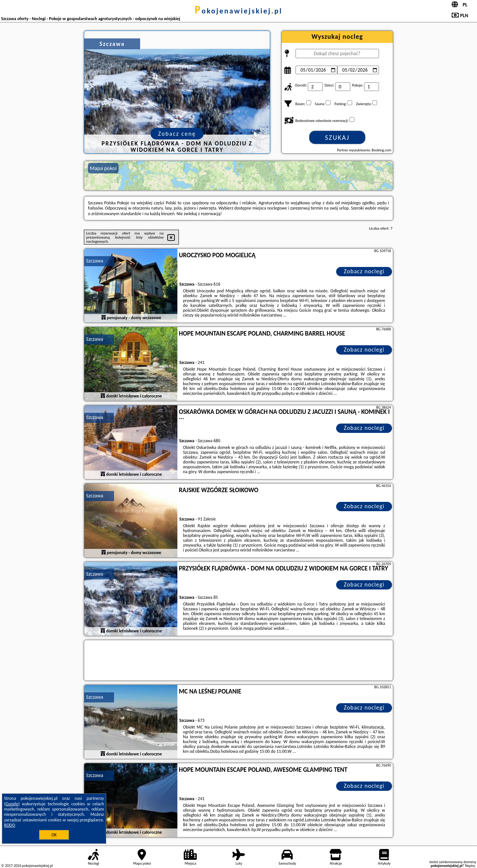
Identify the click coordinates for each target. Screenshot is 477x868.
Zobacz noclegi (364, 271)
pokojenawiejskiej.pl (238, 11)
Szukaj (337, 138)
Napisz (470, 866)
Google (12, 804)
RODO (10, 825)
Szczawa (95, 261)
